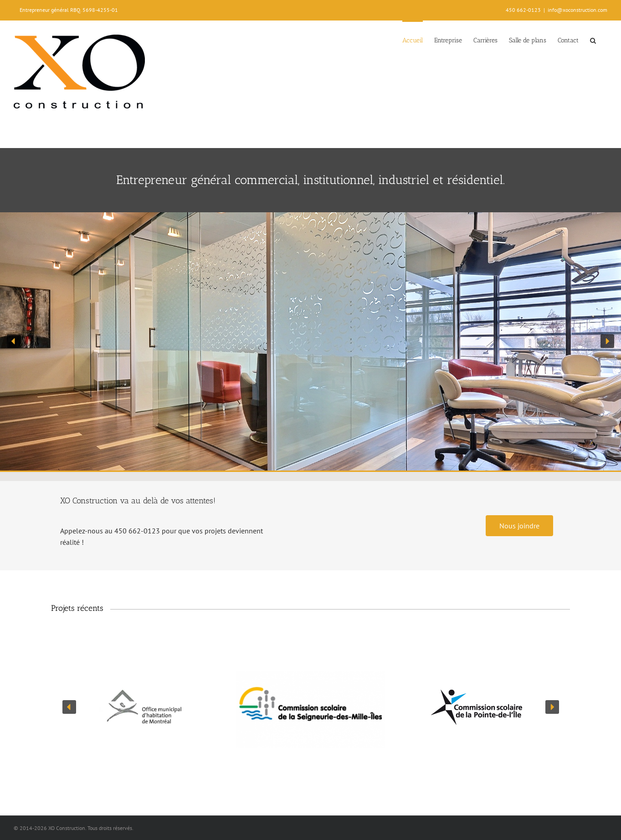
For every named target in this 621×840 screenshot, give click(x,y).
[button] (593, 40)
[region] (310, 342)
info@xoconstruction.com (577, 10)
